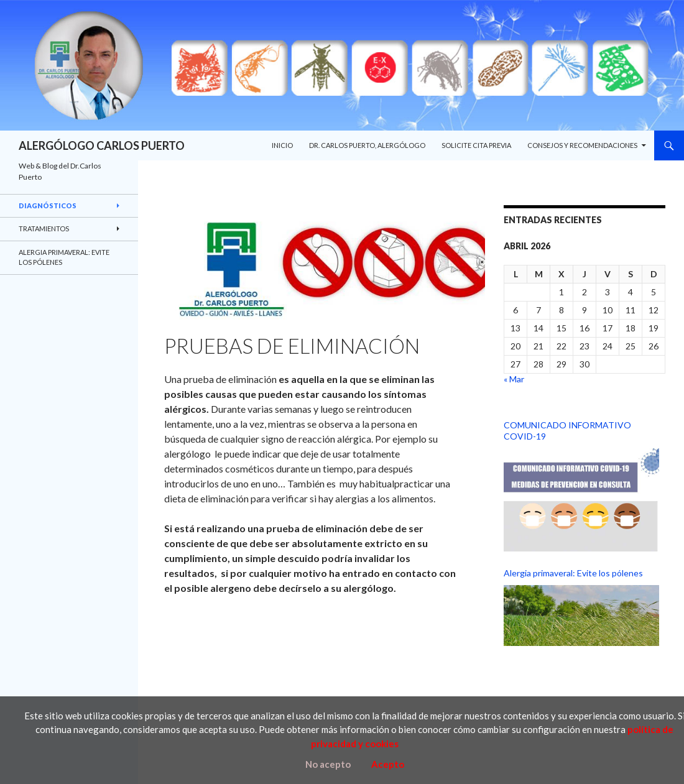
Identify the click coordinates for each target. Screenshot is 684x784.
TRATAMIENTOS (44, 228)
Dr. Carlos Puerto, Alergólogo (367, 145)
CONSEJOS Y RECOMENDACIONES (582, 145)
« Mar (514, 379)
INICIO (282, 145)
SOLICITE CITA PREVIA (476, 145)
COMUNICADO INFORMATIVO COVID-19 (567, 431)
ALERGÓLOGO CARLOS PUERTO (102, 145)
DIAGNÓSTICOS (48, 205)
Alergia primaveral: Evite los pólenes (573, 573)
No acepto (328, 764)
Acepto (388, 764)
